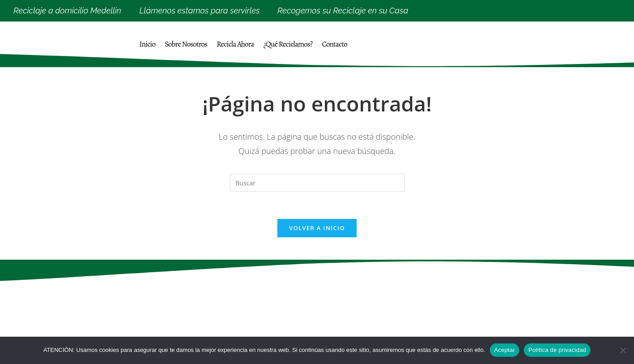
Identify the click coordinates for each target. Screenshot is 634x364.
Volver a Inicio (317, 228)
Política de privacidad (557, 350)
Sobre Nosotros (186, 44)
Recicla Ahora (235, 44)
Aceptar (505, 350)
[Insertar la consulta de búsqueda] (317, 183)
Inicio (147, 44)
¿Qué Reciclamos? (288, 44)
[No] (623, 350)
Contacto (334, 44)
